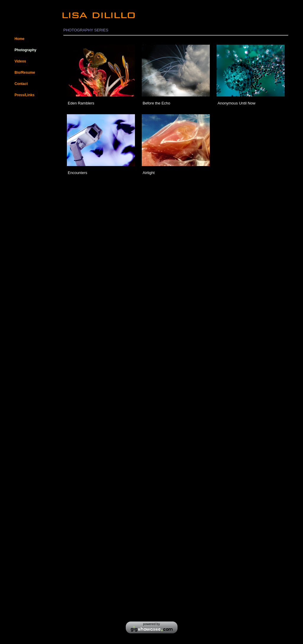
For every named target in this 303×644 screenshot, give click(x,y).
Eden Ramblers (82, 103)
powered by (152, 624)
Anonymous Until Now (236, 103)
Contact (21, 84)
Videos (20, 61)
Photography (25, 50)
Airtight (149, 173)
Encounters (78, 173)
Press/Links (24, 95)
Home (19, 39)
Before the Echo (156, 103)
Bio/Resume (25, 73)
